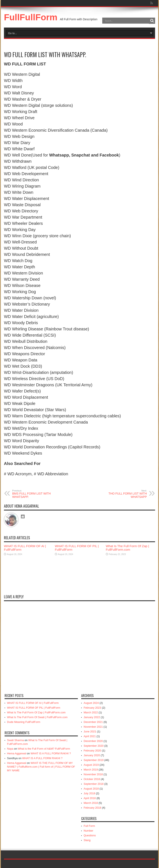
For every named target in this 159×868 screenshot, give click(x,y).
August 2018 (91, 789)
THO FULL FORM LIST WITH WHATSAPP (121, 494)
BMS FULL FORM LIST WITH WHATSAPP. (38, 494)
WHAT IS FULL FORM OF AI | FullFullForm (33, 703)
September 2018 (94, 784)
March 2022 (91, 712)
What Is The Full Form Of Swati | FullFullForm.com (37, 717)
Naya (10, 749)
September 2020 (94, 746)
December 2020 (93, 741)
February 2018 (92, 808)
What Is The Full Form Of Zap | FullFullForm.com (127, 548)
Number (88, 831)
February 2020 (92, 751)
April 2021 (90, 736)
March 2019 (91, 770)
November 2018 (93, 774)
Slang (87, 840)
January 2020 (92, 755)
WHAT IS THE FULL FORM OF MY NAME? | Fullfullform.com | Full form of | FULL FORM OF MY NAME (41, 767)
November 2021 (93, 727)
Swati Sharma (15, 740)
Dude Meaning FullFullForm (24, 722)
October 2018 (92, 779)
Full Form (89, 826)
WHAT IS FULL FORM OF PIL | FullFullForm (34, 708)
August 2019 (91, 765)
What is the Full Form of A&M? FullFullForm (44, 749)
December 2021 (93, 722)
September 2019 (94, 760)
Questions (90, 835)
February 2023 (92, 708)
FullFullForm (31, 17)
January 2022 (92, 717)
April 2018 (90, 798)
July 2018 (89, 793)
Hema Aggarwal (17, 753)
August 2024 (91, 703)
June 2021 (90, 731)
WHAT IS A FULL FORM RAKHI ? (51, 753)
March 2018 (91, 803)
